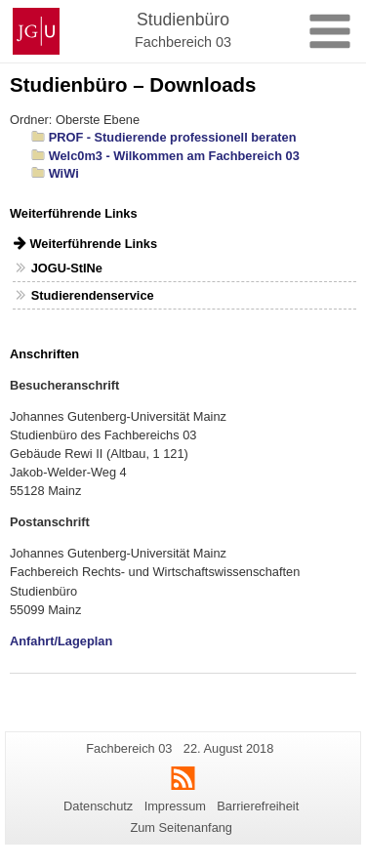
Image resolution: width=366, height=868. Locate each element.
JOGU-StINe (67, 268)
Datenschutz (98, 806)
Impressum (175, 806)
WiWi (64, 173)
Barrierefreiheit (258, 806)
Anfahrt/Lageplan (61, 641)
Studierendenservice (93, 295)
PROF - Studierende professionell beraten (173, 137)
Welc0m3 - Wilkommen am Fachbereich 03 (174, 156)
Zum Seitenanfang (181, 827)
